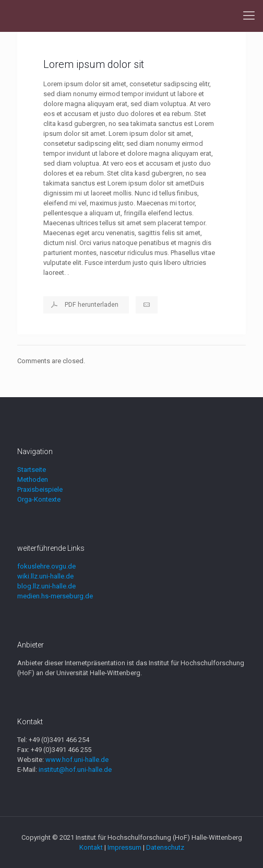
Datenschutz (165, 847)
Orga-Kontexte (39, 499)
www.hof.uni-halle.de (77, 760)
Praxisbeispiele (40, 489)
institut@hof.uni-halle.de (75, 769)
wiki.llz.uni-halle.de (45, 576)
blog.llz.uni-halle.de (46, 586)
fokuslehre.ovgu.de (46, 566)
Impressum (124, 847)
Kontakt (91, 847)
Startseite (32, 470)
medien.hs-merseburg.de (55, 596)
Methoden (33, 479)
